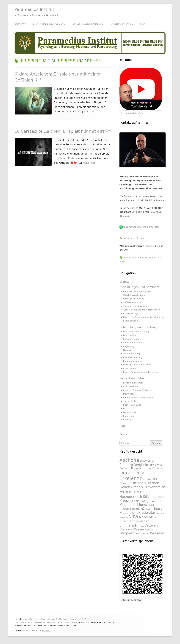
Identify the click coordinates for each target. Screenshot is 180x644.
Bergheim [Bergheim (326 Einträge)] (141, 465)
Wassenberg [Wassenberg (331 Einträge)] (143, 529)
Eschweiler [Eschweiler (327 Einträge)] (149, 479)
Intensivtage (130, 368)
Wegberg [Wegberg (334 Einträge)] (127, 533)
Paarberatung (130, 335)
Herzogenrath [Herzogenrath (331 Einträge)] (131, 497)
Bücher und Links (132, 405)
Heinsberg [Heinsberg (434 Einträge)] (131, 492)
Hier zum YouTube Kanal (132, 113)
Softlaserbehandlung (134, 343)
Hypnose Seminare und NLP (137, 291)
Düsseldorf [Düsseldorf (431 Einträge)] (147, 473)
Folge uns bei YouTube (79, 619)
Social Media (130, 401)
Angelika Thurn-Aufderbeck (137, 390)
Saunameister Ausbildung (136, 306)
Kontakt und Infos (121, 24)
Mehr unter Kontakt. (135, 238)
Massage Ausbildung (134, 299)
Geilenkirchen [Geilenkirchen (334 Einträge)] (131, 487)
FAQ (125, 409)
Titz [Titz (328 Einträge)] (141, 525)
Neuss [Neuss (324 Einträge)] (157, 509)
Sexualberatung (131, 339)
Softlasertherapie (132, 302)
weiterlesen (91, 112)
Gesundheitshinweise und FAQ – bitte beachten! (35, 622)
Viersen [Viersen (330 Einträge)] (126, 529)
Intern (17, 619)
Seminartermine (132, 321)
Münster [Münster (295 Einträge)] (146, 509)
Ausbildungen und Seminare (48, 24)
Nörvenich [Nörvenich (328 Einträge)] (148, 517)
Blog (143, 24)
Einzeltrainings (131, 313)
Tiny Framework (33, 630)
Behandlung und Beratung (87, 24)
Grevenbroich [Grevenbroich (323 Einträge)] (154, 487)
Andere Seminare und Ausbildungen (142, 310)
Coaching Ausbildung (134, 295)
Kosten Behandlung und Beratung (140, 372)
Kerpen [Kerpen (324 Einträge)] (158, 497)
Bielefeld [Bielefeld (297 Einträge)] (156, 465)
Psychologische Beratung (136, 332)
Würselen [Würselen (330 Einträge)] (158, 533)
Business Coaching (133, 357)
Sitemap (127, 420)
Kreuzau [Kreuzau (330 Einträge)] (126, 501)
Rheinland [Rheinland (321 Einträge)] (127, 521)
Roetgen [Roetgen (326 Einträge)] (143, 521)
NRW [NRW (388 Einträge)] (133, 517)
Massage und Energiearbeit (137, 365)
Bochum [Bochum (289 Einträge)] (125, 468)
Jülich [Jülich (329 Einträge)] (147, 497)
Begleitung (129, 346)
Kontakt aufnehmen (133, 383)
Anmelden (47, 630)
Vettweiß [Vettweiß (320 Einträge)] (152, 525)
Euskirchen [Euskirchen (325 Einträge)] (137, 483)
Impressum (129, 416)
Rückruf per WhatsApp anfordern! (142, 227)
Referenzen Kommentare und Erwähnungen (49, 619)
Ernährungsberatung (134, 361)
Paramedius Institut (34, 9)
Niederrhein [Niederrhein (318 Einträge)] (129, 513)
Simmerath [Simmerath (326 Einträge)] (128, 525)
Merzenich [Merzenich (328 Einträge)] (128, 505)
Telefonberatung (132, 354)
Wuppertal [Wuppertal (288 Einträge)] (142, 533)
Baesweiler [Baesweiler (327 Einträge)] (146, 461)
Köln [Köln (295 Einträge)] (137, 501)
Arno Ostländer (131, 386)
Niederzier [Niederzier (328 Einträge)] (147, 513)
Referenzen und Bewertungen (138, 398)
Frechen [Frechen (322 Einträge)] (153, 483)
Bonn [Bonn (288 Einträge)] (134, 468)
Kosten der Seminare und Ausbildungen (143, 317)
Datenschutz (130, 412)
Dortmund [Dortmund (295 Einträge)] (146, 468)
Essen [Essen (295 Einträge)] (123, 483)
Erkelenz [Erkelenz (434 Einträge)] (129, 478)
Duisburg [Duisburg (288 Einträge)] (159, 468)
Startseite (20, 24)
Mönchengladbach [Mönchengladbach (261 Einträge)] (130, 509)
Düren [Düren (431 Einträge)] (126, 473)
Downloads (129, 394)
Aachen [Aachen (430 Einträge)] (128, 460)
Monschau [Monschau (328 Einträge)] (146, 505)
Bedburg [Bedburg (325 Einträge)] (126, 465)
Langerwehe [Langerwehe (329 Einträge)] (151, 501)
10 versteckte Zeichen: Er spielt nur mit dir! (59, 131)
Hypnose (128, 350)
